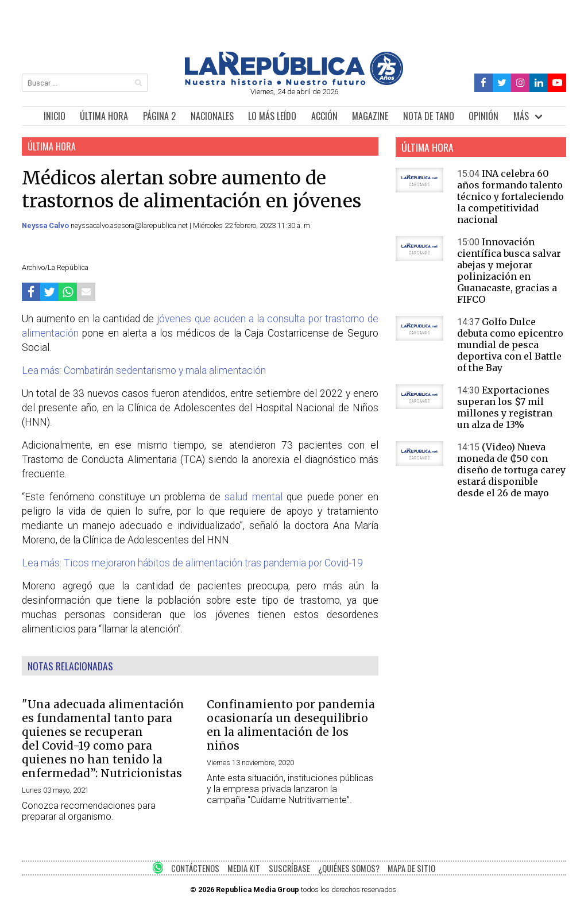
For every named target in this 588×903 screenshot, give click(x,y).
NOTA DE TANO (429, 116)
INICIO (55, 116)
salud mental (256, 497)
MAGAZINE (370, 116)
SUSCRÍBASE (289, 868)
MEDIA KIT (244, 868)
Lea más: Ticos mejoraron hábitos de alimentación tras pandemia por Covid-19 (192, 563)
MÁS (521, 116)
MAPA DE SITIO (411, 868)
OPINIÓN (483, 116)
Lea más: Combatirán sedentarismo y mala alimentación (144, 371)
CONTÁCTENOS (195, 868)
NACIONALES (212, 116)
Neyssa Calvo (46, 225)
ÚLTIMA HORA (104, 116)
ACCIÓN (324, 116)
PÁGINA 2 (159, 116)
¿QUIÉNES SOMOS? (349, 868)
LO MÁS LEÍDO (272, 116)
